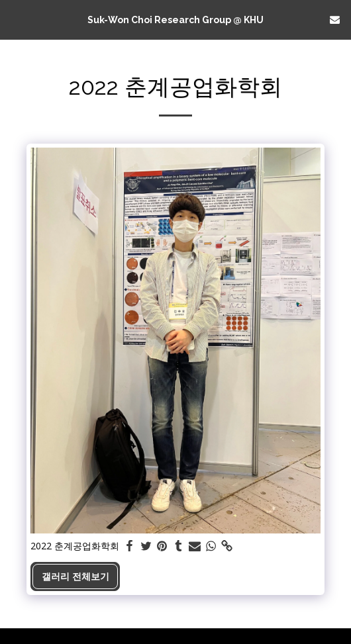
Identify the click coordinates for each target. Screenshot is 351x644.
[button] (15, 19)
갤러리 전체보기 (75, 576)
